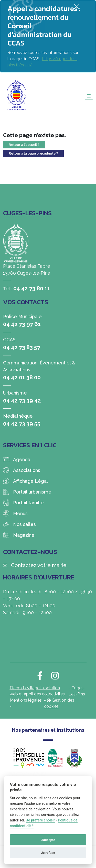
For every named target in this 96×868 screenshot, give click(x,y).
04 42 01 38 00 (22, 377)
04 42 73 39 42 (22, 400)
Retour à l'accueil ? (24, 145)
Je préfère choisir (41, 820)
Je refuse (48, 853)
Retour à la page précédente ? (33, 153)
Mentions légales (26, 700)
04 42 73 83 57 (22, 347)
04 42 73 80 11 (32, 288)
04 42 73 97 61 (22, 324)
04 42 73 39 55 (22, 424)
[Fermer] (76, 6)
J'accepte (48, 840)
